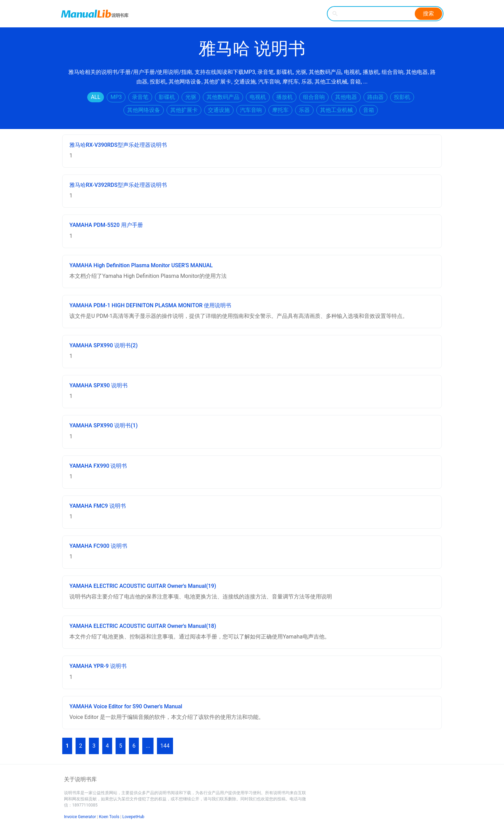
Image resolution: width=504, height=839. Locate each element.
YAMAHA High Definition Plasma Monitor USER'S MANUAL (141, 265)
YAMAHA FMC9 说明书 (98, 506)
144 (165, 746)
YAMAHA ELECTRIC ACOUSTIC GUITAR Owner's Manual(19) (143, 586)
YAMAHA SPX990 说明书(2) (104, 345)
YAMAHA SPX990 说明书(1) (104, 425)
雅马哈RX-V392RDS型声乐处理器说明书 (118, 185)
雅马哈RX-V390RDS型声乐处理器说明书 (118, 145)
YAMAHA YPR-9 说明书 (98, 666)
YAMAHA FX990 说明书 (98, 466)
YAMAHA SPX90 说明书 (98, 385)
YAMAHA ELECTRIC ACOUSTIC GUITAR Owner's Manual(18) (143, 626)
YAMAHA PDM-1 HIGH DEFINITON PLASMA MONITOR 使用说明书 (150, 305)
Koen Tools (109, 817)
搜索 (428, 14)
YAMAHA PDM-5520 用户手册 (106, 225)
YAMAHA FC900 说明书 (98, 546)
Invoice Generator (80, 817)
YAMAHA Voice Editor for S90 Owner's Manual (126, 706)
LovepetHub (133, 817)
